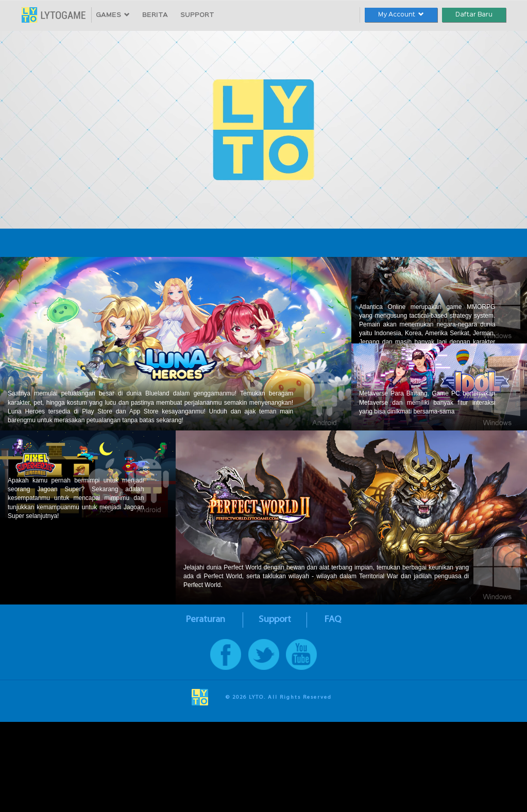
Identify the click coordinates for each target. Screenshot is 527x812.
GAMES (113, 15)
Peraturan (206, 620)
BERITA (155, 15)
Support (275, 620)
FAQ (333, 620)
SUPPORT (197, 15)
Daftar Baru (474, 15)
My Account (401, 15)
